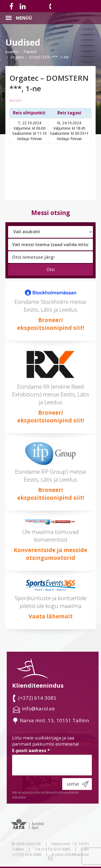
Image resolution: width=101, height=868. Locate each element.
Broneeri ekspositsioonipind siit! (51, 324)
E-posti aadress (31, 750)
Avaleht (12, 52)
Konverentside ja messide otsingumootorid (50, 554)
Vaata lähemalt (51, 616)
